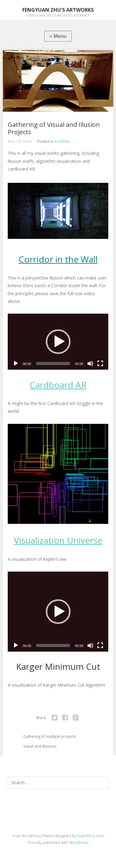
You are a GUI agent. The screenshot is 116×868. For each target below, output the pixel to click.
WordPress (79, 843)
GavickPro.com (90, 836)
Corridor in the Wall (58, 259)
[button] (58, 342)
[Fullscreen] (100, 364)
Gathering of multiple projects (49, 736)
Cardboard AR (58, 385)
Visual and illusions (40, 746)
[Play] (16, 364)
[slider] (53, 364)
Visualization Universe (58, 540)
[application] (58, 342)
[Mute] (90, 364)
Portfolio (62, 141)
